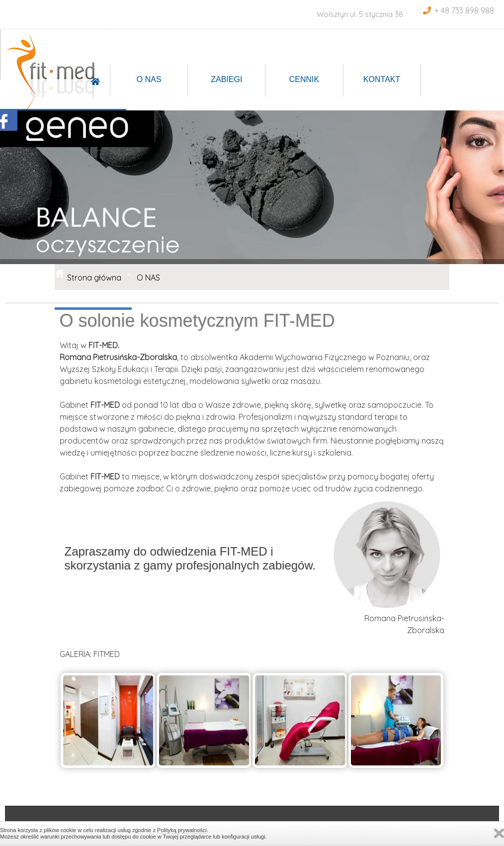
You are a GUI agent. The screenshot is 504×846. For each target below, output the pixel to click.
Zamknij (499, 833)
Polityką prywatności (182, 830)
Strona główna (94, 278)
